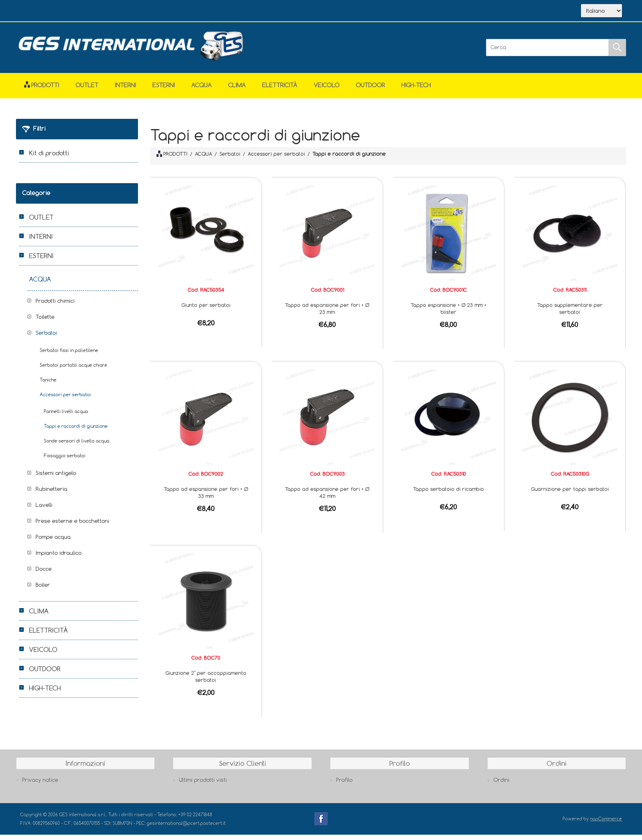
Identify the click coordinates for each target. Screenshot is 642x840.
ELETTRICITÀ (280, 90)
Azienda (76, 11)
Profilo (344, 785)
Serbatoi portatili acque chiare (73, 370)
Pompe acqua (53, 542)
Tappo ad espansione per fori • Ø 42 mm (327, 498)
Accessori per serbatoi (65, 400)
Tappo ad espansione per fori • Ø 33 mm (206, 498)
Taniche (48, 385)
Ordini (501, 785)
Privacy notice (40, 785)
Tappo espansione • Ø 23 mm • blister (449, 314)
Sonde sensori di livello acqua (77, 446)
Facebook (321, 824)
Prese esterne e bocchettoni (72, 526)
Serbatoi (46, 338)
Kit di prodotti (49, 158)
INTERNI (125, 90)
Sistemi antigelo (56, 478)
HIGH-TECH (416, 90)
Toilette (45, 322)
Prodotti (42, 90)
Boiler (43, 590)
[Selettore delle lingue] (601, 14)
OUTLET (87, 90)
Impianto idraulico (59, 558)
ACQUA (201, 90)
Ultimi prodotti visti (203, 785)
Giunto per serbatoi (206, 310)
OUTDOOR (370, 90)
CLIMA (237, 90)
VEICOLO (327, 90)
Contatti (153, 11)
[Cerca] (547, 53)
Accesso (190, 11)
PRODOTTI (172, 159)
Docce (44, 574)
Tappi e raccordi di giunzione (76, 431)
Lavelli (44, 510)
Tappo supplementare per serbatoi (570, 314)
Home (40, 11)
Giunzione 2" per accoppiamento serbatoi (206, 682)
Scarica (114, 11)
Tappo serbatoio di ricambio (449, 494)
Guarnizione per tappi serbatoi (570, 494)
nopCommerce (606, 824)
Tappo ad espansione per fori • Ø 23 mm (327, 314)
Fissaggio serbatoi (65, 461)
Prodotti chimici (55, 306)
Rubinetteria (51, 494)
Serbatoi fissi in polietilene (69, 355)
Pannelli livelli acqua (66, 417)
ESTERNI (164, 90)
